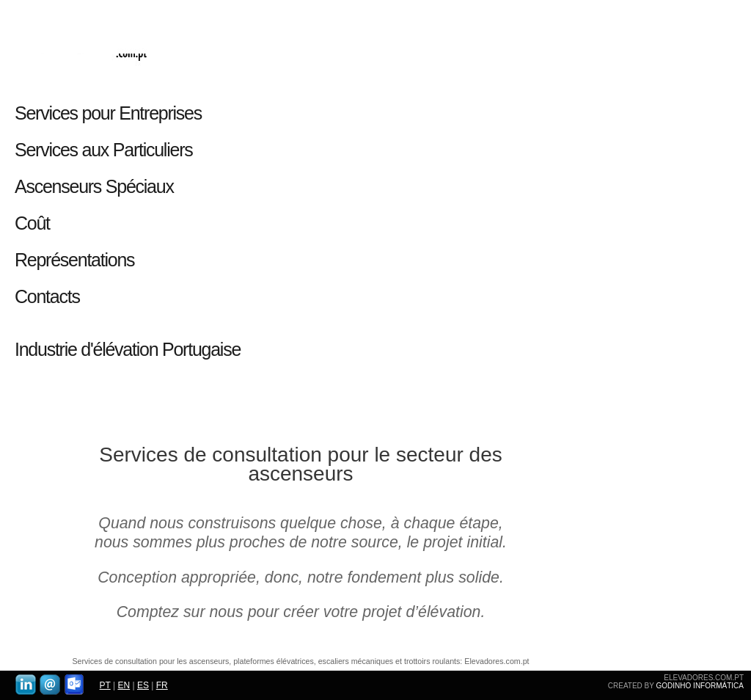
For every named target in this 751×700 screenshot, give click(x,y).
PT (105, 685)
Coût (32, 223)
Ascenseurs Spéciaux (94, 186)
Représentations (74, 260)
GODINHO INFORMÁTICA (700, 686)
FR (162, 685)
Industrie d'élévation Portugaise (128, 349)
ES (143, 685)
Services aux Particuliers (103, 150)
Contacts (47, 296)
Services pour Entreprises (112, 113)
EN (124, 685)
